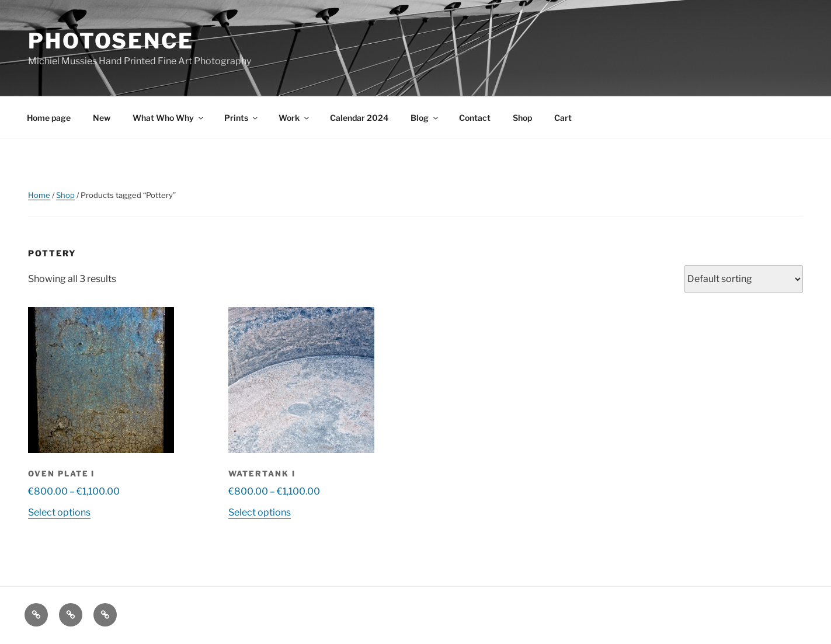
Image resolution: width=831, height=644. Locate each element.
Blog (425, 118)
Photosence (111, 41)
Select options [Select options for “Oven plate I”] (59, 512)
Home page (49, 118)
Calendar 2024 (359, 118)
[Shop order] (744, 279)
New (102, 118)
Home (39, 195)
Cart (563, 118)
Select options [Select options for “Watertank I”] (260, 512)
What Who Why (169, 118)
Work (295, 118)
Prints (242, 118)
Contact (475, 118)
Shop (522, 118)
